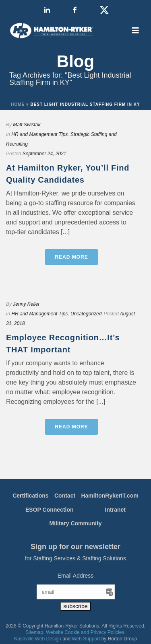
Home (18, 104)
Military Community (76, 523)
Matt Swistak (27, 125)
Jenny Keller (26, 304)
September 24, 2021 (44, 154)
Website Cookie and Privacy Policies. (86, 632)
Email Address (75, 576)
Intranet (115, 510)
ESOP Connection (50, 510)
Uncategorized (86, 314)
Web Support (86, 639)
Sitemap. (35, 632)
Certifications (30, 496)
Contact (65, 496)
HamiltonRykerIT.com (110, 496)
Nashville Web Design (38, 639)
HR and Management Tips (39, 134)
